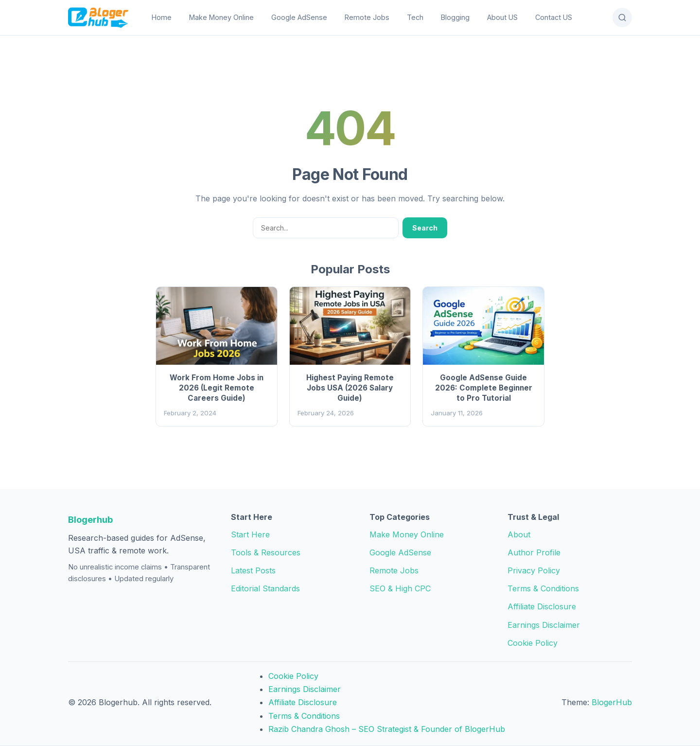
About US (502, 17)
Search (425, 228)
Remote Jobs (367, 17)
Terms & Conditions (543, 588)
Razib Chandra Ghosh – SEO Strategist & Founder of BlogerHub (387, 729)
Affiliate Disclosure (542, 606)
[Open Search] (622, 18)
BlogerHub (612, 702)
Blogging (455, 17)
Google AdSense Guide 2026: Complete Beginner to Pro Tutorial (484, 388)
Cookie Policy (533, 643)
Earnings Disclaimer (544, 625)
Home (162, 17)
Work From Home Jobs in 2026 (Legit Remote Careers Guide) (217, 388)
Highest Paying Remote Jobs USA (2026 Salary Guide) (350, 388)
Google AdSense (299, 17)
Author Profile (534, 552)
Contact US (554, 17)
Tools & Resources (266, 552)
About (519, 534)
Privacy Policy (534, 570)
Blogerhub (90, 519)
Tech (415, 17)
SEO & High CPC (400, 588)
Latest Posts (253, 570)
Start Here (250, 534)
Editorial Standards (265, 588)
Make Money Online (221, 17)
